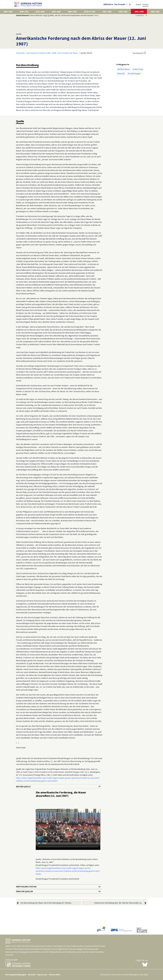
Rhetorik (121, 74)
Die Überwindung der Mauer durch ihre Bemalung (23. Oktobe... (46, 903)
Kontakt (32, 975)
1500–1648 (8, 12)
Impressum (42, 975)
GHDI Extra (108, 4)
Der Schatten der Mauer (68, 53)
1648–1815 (24, 12)
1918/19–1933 (90, 12)
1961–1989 (139, 12)
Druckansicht (138, 53)
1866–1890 (56, 12)
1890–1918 (72, 12)
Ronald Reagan (134, 74)
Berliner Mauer (124, 69)
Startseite (20, 53)
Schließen (141, 15)
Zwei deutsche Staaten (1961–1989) (41, 53)
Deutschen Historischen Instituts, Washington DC (46, 946)
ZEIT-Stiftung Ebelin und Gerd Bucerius (61, 952)
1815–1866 (40, 12)
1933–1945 (107, 12)
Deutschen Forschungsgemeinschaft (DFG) (23, 952)
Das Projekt (120, 4)
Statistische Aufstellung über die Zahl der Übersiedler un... (118, 903)
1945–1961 (123, 12)
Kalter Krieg (138, 69)
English (138, 4)
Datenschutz (55, 975)
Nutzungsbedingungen (16, 975)
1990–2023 (155, 12)
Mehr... (97, 15)
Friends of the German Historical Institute (23, 949)
